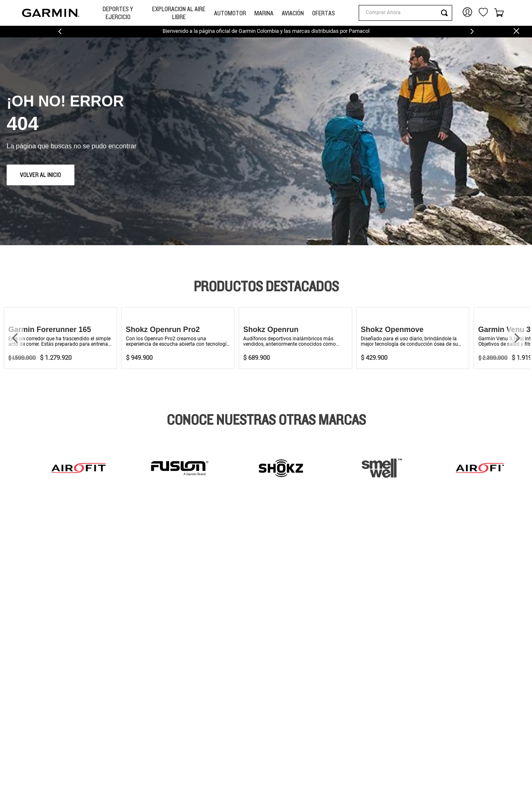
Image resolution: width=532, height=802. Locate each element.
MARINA (264, 13)
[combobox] (405, 13)
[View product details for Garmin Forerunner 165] (60, 338)
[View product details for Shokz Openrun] (295, 338)
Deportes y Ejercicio (118, 13)
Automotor (230, 13)
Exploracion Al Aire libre (179, 13)
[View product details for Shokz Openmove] (413, 338)
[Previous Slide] (60, 31)
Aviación (293, 13)
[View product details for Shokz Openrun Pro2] (178, 338)
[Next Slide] (472, 31)
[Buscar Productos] (446, 13)
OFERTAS (324, 13)
